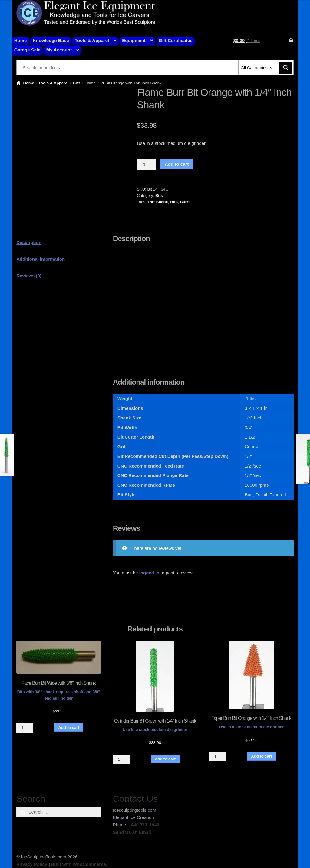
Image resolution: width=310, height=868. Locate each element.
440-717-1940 (145, 825)
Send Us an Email (132, 832)
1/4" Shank (158, 202)
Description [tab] (29, 242)
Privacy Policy (32, 864)
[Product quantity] (147, 165)
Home (21, 40)
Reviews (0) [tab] (29, 276)
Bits (76, 83)
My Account (59, 50)
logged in (149, 573)
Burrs (185, 202)
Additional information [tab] (41, 259)
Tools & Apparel (92, 40)
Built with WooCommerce (78, 864)
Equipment (134, 40)
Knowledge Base (51, 40)
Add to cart (177, 164)
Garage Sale (27, 50)
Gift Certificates (176, 40)
